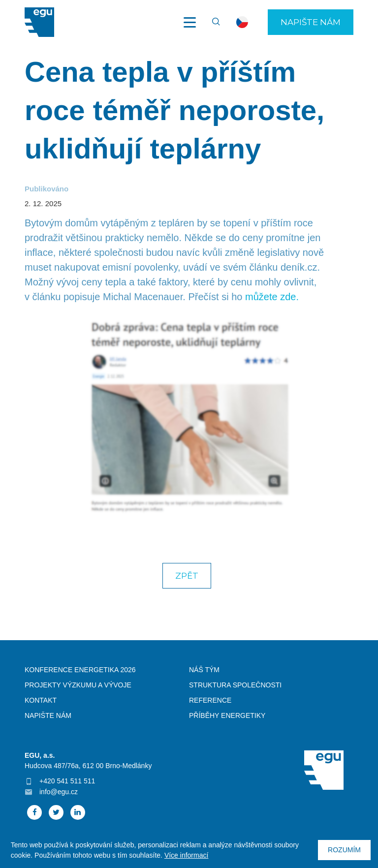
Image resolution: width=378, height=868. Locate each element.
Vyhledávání (212, 22)
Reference (210, 700)
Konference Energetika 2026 (80, 670)
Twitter (56, 812)
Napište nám (311, 22)
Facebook (34, 812)
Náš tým (204, 670)
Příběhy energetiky (227, 715)
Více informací (186, 855)
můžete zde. (272, 297)
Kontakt (41, 700)
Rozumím (344, 850)
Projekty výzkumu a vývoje (78, 685)
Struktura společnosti (235, 685)
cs (242, 22)
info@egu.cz (59, 792)
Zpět (187, 576)
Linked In (78, 812)
